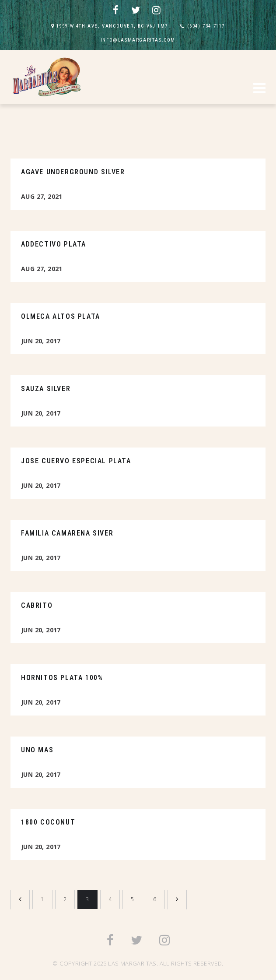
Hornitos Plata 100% (62, 678)
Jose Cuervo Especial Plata (76, 461)
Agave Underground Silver (73, 172)
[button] (259, 89)
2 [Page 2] (65, 899)
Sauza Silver (46, 389)
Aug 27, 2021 (42, 196)
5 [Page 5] (132, 899)
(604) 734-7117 (206, 26)
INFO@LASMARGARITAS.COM (138, 40)
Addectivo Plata (54, 244)
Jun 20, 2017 (41, 341)
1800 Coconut (48, 822)
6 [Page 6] (155, 899)
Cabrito (37, 605)
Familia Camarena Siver (67, 533)
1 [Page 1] (42, 899)
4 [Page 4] (110, 899)
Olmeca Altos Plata (61, 316)
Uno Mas (37, 750)
